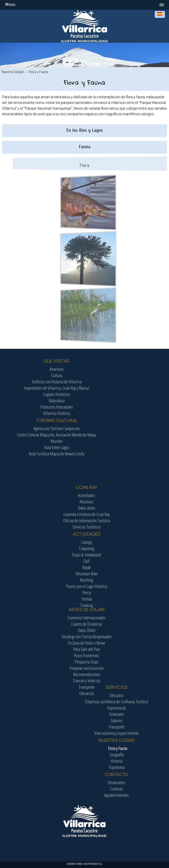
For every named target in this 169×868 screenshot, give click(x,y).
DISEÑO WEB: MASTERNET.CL (85, 864)
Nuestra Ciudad (13, 72)
